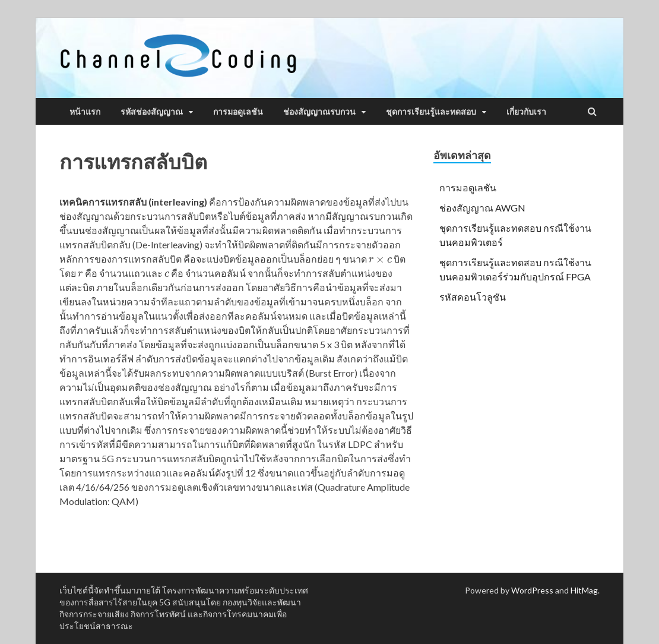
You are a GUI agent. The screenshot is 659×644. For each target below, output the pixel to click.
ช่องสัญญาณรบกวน (319, 112)
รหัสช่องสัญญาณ (152, 112)
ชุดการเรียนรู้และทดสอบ (431, 112)
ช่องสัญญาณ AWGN (482, 208)
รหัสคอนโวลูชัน (473, 297)
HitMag (584, 590)
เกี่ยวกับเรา (526, 112)
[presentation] (380, 259)
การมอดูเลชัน (238, 112)
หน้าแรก (85, 112)
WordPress (532, 590)
